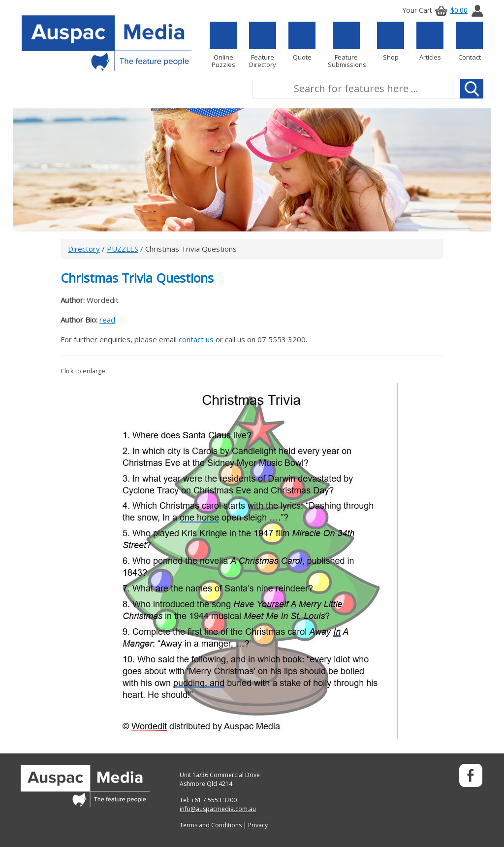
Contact (469, 41)
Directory (84, 249)
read (107, 320)
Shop (391, 41)
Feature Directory (263, 45)
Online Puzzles (223, 45)
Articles (430, 41)
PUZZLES (123, 249)
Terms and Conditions (211, 825)
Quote (302, 41)
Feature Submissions (346, 45)
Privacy (258, 825)
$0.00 (450, 10)
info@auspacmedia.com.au (218, 809)
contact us (196, 339)
